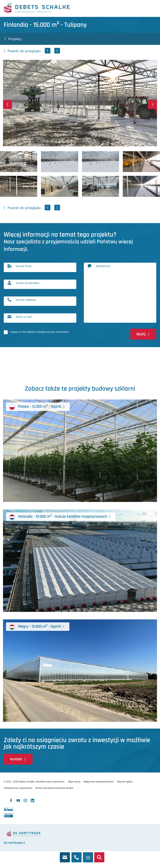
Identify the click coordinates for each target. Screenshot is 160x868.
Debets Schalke (37, 8)
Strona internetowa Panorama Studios (54, 788)
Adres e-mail (24, 317)
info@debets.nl (65, 855)
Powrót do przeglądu (24, 51)
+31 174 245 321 (77, 855)
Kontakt (16, 759)
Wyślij (141, 334)
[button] (8, 105)
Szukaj (99, 855)
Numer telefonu (26, 300)
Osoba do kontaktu (28, 283)
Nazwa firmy (24, 266)
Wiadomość (103, 266)
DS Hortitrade (13, 843)
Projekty (15, 39)
